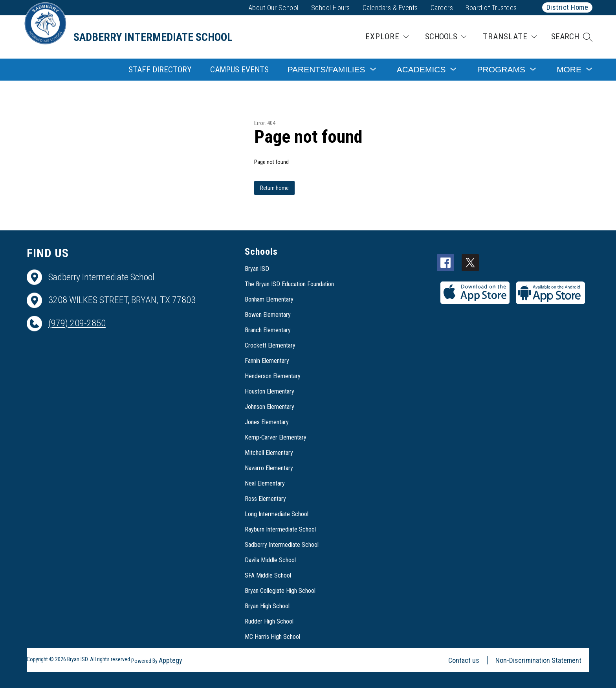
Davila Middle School (270, 560)
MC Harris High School (272, 637)
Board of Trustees (491, 8)
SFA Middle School (268, 575)
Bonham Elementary (269, 299)
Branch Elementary (268, 330)
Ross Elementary (265, 499)
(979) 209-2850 (77, 323)
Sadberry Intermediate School (282, 545)
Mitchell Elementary (269, 453)
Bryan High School (267, 606)
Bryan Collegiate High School (280, 591)
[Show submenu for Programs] (501, 69)
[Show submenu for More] (569, 69)
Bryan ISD (257, 269)
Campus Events (239, 70)
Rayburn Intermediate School (280, 529)
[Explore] (387, 37)
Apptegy (170, 660)
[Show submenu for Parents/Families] (326, 69)
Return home (274, 188)
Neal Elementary (265, 483)
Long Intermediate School (277, 514)
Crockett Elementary (270, 345)
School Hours (331, 8)
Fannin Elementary (267, 361)
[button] (572, 37)
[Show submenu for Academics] (421, 69)
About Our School (273, 8)
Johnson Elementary (269, 407)
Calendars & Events (390, 8)
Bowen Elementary (268, 315)
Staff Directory (160, 70)
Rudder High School (269, 621)
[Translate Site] (510, 37)
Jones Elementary (267, 422)
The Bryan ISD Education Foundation (289, 284)
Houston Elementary (269, 391)
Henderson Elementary (273, 376)
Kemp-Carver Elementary (276, 437)
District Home (567, 7)
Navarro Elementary (269, 468)
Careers (442, 8)
